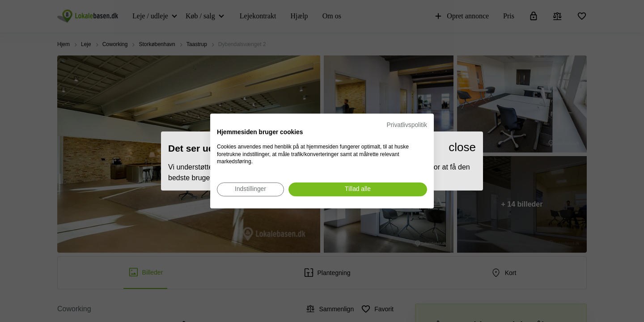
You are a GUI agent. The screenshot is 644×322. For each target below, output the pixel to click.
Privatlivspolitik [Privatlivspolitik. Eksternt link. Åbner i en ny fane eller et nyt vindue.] (407, 125)
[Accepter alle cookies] (358, 189)
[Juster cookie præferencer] (250, 189)
